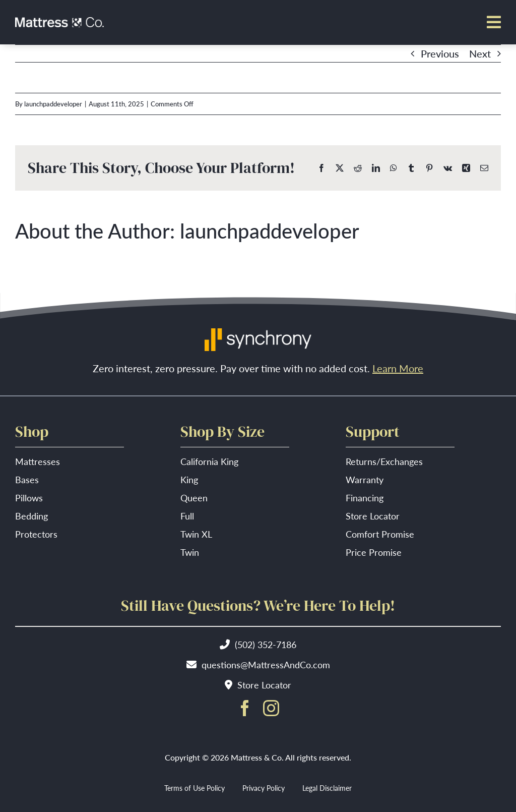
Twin (190, 552)
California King (209, 461)
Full (187, 516)
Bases (27, 479)
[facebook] (245, 708)
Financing (365, 498)
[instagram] (271, 708)
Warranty (365, 479)
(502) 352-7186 (266, 645)
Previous (440, 53)
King (189, 479)
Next (480, 53)
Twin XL (196, 534)
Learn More (398, 368)
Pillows (29, 498)
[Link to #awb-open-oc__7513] (494, 22)
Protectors (36, 534)
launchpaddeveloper (53, 104)
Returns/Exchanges (384, 461)
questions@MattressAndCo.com (266, 665)
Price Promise (374, 552)
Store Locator (373, 516)
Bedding (31, 516)
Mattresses (38, 461)
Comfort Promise (380, 534)
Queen (194, 498)
